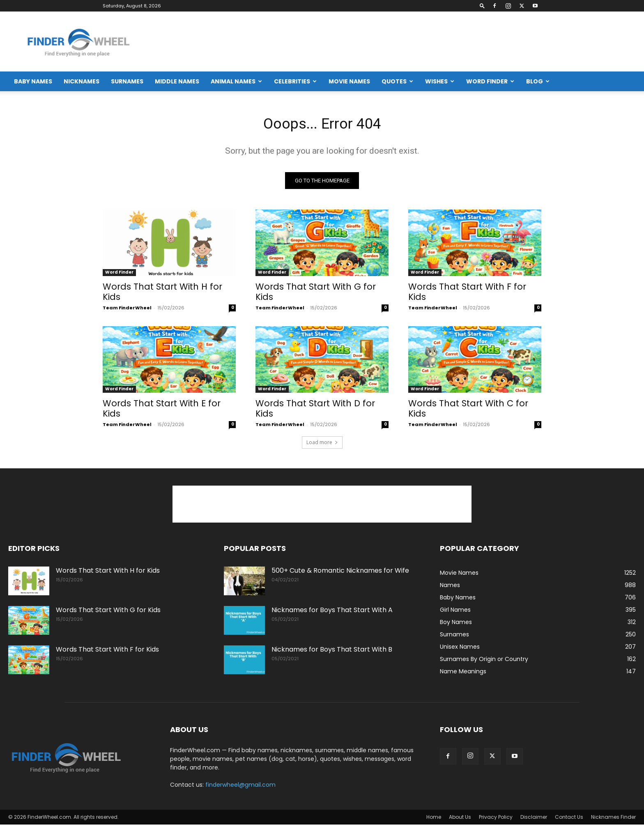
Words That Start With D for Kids (315, 411)
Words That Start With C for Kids (468, 411)
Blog (538, 81)
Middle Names (177, 81)
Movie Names (349, 81)
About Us (460, 819)
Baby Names (33, 81)
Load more (322, 445)
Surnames (127, 81)
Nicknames (82, 81)
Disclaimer (534, 819)
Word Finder (490, 81)
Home (434, 819)
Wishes (440, 81)
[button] (482, 6)
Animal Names (236, 81)
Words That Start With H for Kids (162, 294)
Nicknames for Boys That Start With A (332, 612)
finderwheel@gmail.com (240, 787)
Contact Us (569, 819)
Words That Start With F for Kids (467, 294)
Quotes (397, 81)
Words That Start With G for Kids (316, 294)
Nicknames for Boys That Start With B (332, 652)
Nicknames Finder (613, 819)
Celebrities (295, 81)
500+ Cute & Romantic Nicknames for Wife (340, 573)
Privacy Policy (496, 819)
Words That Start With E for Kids (162, 411)
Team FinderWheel (127, 310)
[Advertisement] (486, 41)
